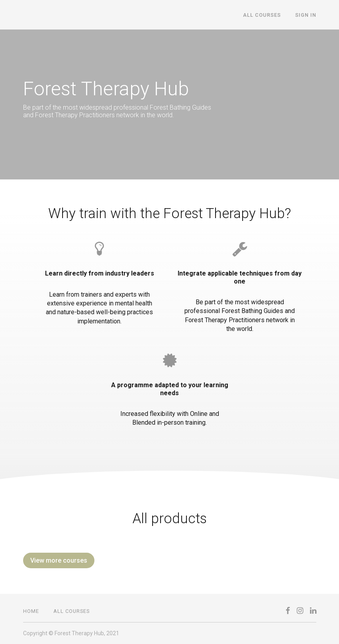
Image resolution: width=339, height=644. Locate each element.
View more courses (59, 560)
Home (31, 611)
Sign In (306, 15)
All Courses (262, 15)
